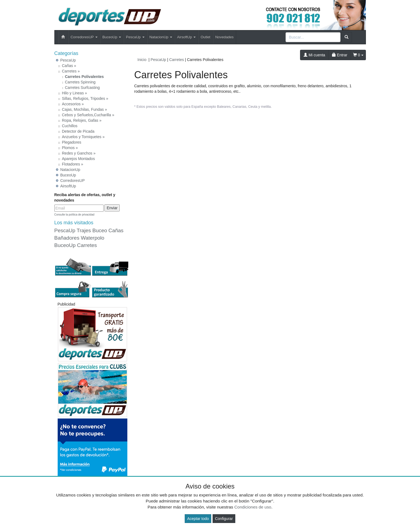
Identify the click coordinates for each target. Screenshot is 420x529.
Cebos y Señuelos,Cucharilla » (88, 115)
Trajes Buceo (92, 230)
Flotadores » (73, 164)
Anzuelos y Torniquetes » (83, 137)
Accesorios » (73, 104)
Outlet (205, 37)
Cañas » (69, 66)
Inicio (142, 60)
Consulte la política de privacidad (74, 215)
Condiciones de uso (253, 507)
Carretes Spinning (80, 82)
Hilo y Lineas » (75, 93)
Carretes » (71, 71)
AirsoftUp (68, 186)
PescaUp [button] (135, 37)
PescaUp (68, 60)
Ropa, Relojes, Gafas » (82, 120)
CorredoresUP (73, 181)
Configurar (224, 519)
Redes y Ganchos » (79, 153)
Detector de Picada (78, 131)
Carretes (87, 245)
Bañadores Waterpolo (79, 238)
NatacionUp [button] (161, 37)
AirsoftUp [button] (186, 37)
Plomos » (70, 148)
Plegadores (72, 142)
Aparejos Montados (79, 159)
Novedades (224, 37)
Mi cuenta (314, 55)
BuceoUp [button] (112, 37)
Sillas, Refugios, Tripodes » (85, 98)
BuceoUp (68, 175)
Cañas (116, 230)
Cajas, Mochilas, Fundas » (85, 109)
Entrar (340, 55)
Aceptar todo (198, 519)
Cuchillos (70, 126)
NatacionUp (70, 170)
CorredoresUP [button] (84, 37)
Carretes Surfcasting (83, 88)
